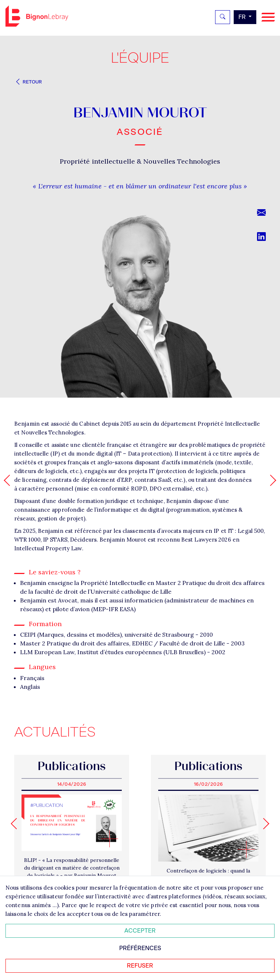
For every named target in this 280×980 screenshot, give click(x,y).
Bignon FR (37, 16)
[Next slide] (263, 823)
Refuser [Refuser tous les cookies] (140, 966)
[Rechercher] (223, 17)
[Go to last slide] (16, 823)
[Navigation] (268, 17)
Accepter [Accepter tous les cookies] (140, 931)
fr (243, 17)
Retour (28, 82)
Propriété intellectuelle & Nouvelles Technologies (140, 161)
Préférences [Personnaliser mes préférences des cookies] (140, 948)
